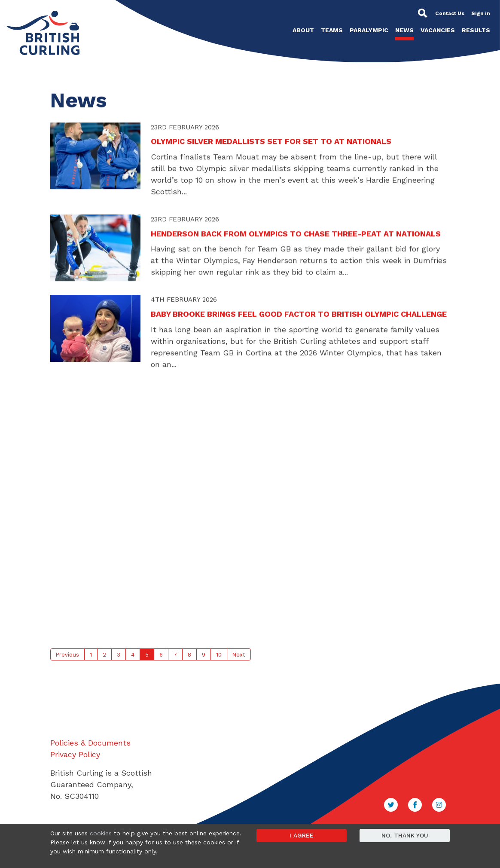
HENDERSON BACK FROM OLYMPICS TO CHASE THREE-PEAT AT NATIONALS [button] (296, 236)
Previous (67, 655)
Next (239, 655)
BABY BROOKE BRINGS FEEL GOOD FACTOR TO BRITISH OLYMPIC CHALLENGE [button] (299, 316)
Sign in (481, 13)
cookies (101, 833)
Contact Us (450, 13)
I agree (302, 835)
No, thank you (405, 835)
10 (219, 655)
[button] (95, 158)
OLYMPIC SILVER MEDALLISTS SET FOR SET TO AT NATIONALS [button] (271, 144)
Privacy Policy (75, 754)
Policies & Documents (90, 743)
